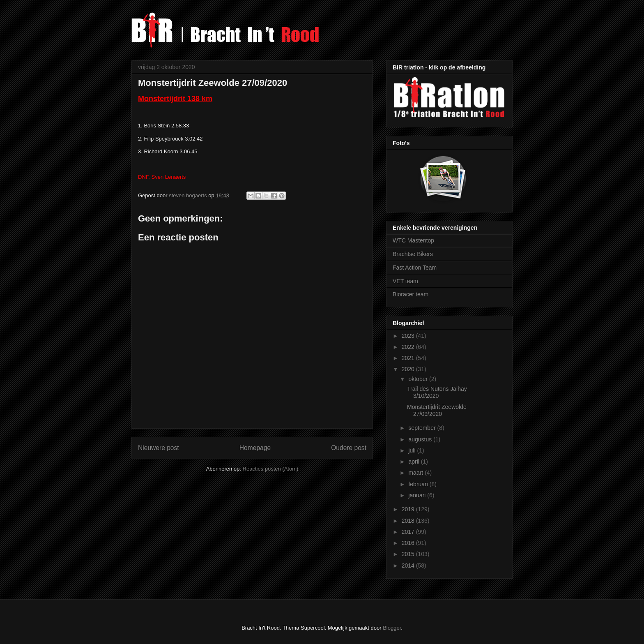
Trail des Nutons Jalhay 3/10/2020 (437, 392)
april (414, 462)
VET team (405, 281)
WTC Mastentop (413, 240)
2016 (409, 543)
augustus (421, 439)
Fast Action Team (415, 268)
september (423, 428)
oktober (419, 379)
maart (416, 473)
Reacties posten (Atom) (271, 469)
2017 (409, 532)
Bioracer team (411, 294)
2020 (409, 369)
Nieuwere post (159, 448)
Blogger (392, 628)
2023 (409, 336)
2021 (409, 358)
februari (419, 484)
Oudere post (349, 448)
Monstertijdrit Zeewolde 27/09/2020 (437, 410)
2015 (409, 554)
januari (418, 495)
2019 (409, 509)
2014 (409, 566)
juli (413, 450)
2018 (409, 521)
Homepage (255, 448)
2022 (409, 347)
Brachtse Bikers (413, 254)
